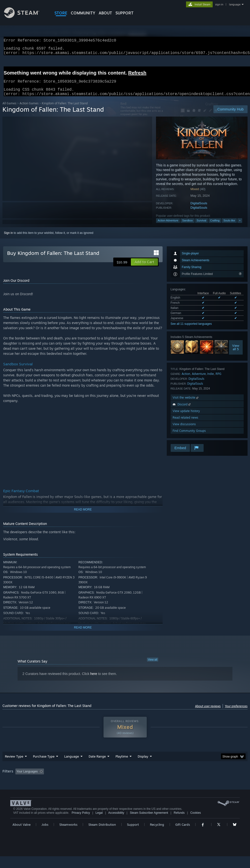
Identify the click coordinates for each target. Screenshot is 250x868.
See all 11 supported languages (191, 330)
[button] (144, 268)
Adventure (199, 380)
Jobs (45, 836)
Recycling (157, 836)
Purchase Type (44, 762)
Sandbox (187, 226)
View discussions (184, 430)
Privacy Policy (81, 825)
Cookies (195, 825)
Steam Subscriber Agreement (149, 825)
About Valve (21, 836)
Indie (211, 380)
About (105, 13)
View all (153, 665)
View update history (186, 417)
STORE (61, 13)
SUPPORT (125, 13)
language (235, 4)
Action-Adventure (168, 226)
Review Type (14, 762)
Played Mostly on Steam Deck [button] (149, 777)
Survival (202, 226)
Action (186, 380)
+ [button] (240, 226)
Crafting (215, 226)
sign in (219, 4)
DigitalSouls (199, 209)
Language (72, 762)
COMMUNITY (83, 13)
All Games (9, 109)
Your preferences (236, 712)
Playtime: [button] (114, 777)
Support (133, 836)
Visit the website (186, 403)
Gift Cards (183, 836)
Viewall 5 (236, 353)
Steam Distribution (102, 836)
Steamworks (68, 836)
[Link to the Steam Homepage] (25, 17)
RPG (219, 380)
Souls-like (229, 226)
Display (143, 762)
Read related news (185, 423)
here (94, 680)
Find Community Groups (189, 437)
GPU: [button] (232, 777)
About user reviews (208, 712)
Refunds (179, 825)
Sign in (8, 239)
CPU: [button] (215, 777)
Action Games (29, 109)
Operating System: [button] (190, 777)
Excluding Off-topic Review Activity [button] (76, 777)
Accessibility (116, 825)
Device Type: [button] (12, 784)
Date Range (97, 762)
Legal (99, 825)
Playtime (122, 762)
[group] (125, 781)
